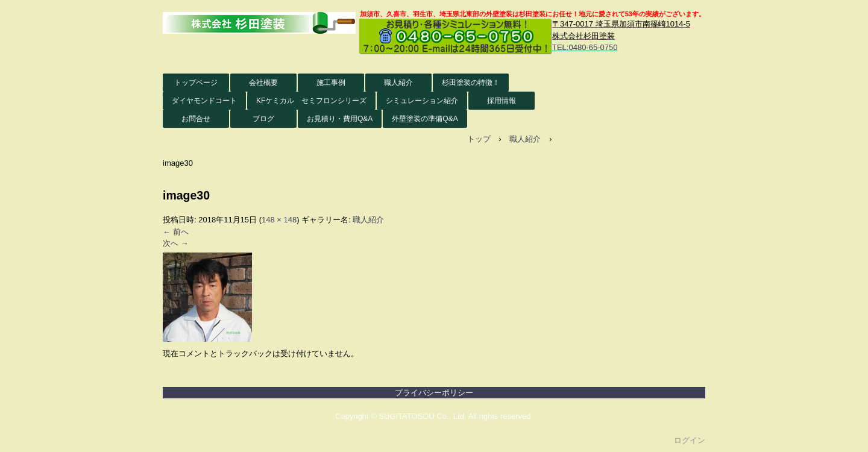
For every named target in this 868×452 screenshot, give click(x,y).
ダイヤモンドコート (204, 101)
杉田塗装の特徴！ (471, 83)
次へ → (176, 243)
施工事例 (331, 83)
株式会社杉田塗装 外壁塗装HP (259, 24)
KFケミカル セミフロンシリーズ (311, 101)
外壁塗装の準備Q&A (425, 119)
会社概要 (263, 83)
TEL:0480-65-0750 (585, 47)
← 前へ (176, 232)
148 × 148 (279, 220)
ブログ (263, 119)
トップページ (196, 83)
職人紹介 (398, 83)
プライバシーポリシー (434, 393)
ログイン (690, 440)
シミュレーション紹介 (422, 101)
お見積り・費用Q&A (340, 119)
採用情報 (502, 101)
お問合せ (196, 119)
